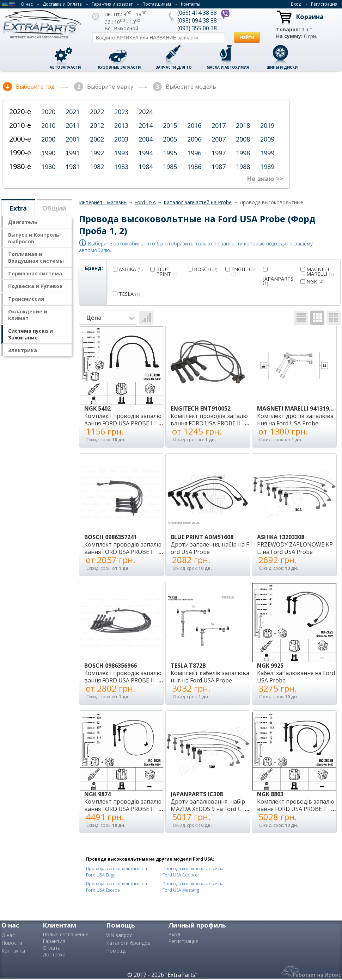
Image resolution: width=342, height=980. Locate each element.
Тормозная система (35, 273)
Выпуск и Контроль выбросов (34, 238)
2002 (97, 139)
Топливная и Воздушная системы (36, 257)
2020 (48, 112)
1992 (97, 153)
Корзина (310, 17)
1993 (121, 153)
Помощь (116, 951)
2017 (219, 125)
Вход (296, 4)
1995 (170, 153)
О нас (27, 4)
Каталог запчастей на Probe (198, 202)
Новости (12, 943)
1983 (121, 167)
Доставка (54, 954)
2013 (121, 125)
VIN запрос (119, 935)
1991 (73, 153)
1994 (146, 153)
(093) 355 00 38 (197, 28)
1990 (48, 153)
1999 (267, 153)
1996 (194, 153)
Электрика (23, 350)
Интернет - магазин (103, 202)
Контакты (191, 4)
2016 (194, 125)
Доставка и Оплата (62, 4)
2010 (48, 125)
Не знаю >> (265, 179)
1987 (219, 167)
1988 (243, 167)
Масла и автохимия (228, 67)
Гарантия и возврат (112, 4)
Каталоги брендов (128, 943)
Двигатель (23, 222)
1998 (243, 153)
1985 (170, 167)
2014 (146, 125)
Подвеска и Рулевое (35, 286)
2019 (267, 125)
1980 (48, 167)
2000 (48, 139)
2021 (73, 112)
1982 (97, 167)
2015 (170, 125)
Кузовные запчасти (119, 67)
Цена (111, 318)
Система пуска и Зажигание (30, 334)
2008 (243, 139)
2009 (267, 139)
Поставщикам (157, 4)
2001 (73, 139)
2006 (194, 139)
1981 (73, 167)
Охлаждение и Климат (28, 315)
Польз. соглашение (66, 934)
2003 (121, 139)
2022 (97, 112)
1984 (146, 167)
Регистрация (324, 4)
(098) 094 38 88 (197, 20)
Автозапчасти (65, 67)
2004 (146, 139)
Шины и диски (282, 67)
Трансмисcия (26, 299)
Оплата (52, 948)
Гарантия (54, 941)
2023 (121, 112)
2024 (146, 112)
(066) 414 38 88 (197, 13)
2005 (170, 139)
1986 (194, 167)
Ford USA (145, 202)
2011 (73, 125)
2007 (219, 139)
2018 (243, 125)
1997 (219, 153)
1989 (267, 167)
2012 (97, 125)
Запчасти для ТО (174, 67)
